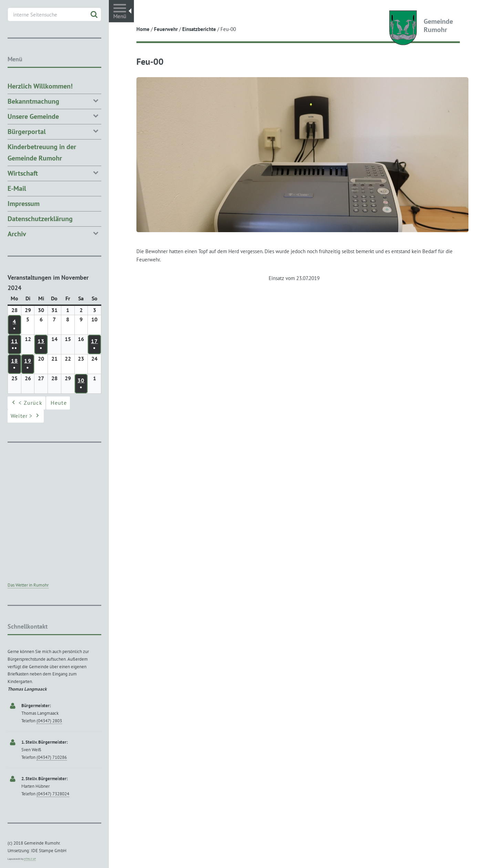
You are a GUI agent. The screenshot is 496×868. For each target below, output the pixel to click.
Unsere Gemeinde (54, 116)
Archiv (54, 233)
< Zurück (27, 403)
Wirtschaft (54, 173)
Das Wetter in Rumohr (28, 585)
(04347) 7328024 (53, 794)
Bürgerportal (54, 131)
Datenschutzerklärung (40, 219)
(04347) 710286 (52, 757)
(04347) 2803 (49, 721)
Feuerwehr (166, 29)
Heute (59, 403)
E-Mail (17, 188)
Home (143, 29)
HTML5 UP (30, 859)
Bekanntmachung (54, 101)
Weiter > (26, 416)
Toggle (121, 11)
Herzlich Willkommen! (40, 86)
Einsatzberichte (199, 29)
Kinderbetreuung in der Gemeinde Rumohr (42, 152)
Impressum (24, 204)
